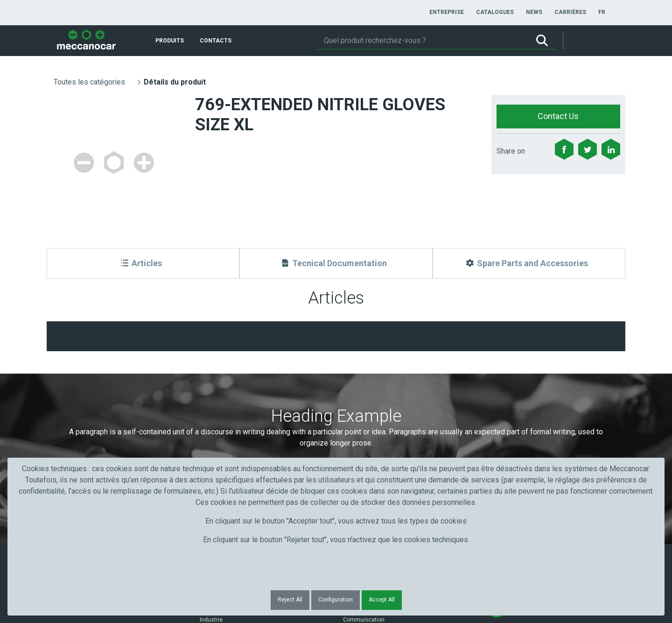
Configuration (336, 600)
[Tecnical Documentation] (336, 263)
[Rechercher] (423, 41)
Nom (210, 389)
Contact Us (558, 116)
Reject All (290, 600)
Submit (504, 406)
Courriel (358, 389)
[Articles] (143, 263)
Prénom (71, 389)
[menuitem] (447, 12)
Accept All (382, 600)
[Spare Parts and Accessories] (529, 263)
